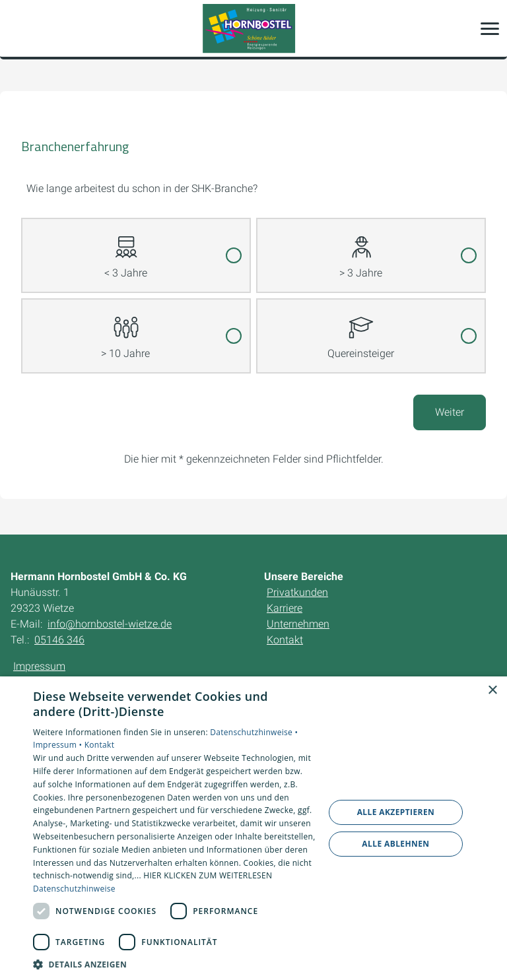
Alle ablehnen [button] (395, 844)
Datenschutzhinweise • (254, 732)
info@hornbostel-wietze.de (110, 624)
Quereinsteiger (361, 330)
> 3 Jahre (361, 249)
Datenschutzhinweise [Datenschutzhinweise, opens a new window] (74, 889)
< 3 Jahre (126, 249)
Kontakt (100, 745)
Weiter (450, 412)
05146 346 (59, 640)
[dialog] (253, 828)
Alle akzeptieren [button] (396, 812)
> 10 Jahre (125, 330)
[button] (490, 28)
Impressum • (59, 745)
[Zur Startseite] (253, 28)
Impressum (39, 666)
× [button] (492, 691)
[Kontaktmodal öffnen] (18, 28)
